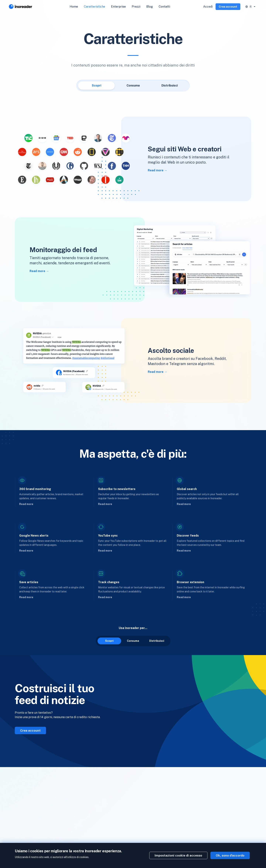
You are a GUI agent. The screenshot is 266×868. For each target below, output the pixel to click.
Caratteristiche (94, 7)
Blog (150, 7)
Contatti (164, 7)
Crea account (228, 7)
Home (74, 7)
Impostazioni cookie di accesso (178, 855)
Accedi (208, 7)
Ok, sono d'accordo (230, 855)
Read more (156, 170)
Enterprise (118, 7)
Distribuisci (170, 85)
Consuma (133, 85)
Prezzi (136, 7)
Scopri (97, 85)
